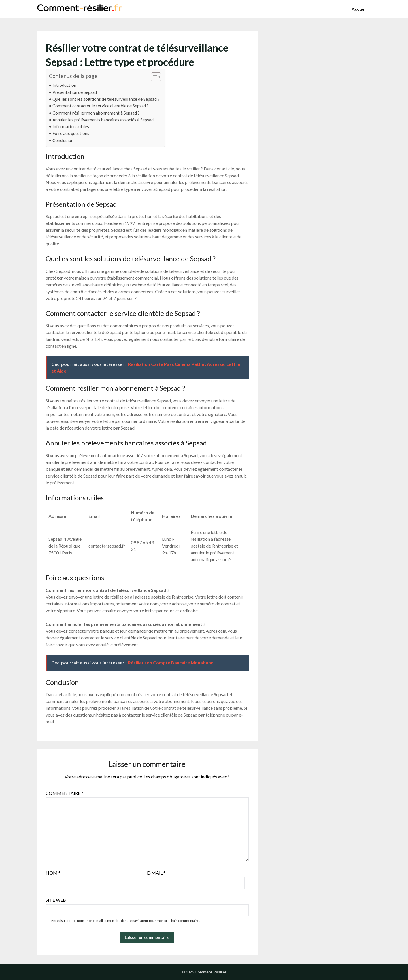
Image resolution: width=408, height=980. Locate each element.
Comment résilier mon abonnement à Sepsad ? (96, 113)
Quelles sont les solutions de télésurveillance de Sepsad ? (106, 99)
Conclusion (63, 140)
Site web (56, 900)
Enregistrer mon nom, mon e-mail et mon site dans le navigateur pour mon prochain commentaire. (126, 921)
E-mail (156, 873)
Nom (53, 873)
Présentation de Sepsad (75, 92)
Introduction (64, 85)
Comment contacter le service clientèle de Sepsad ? (101, 106)
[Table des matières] (156, 77)
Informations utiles (71, 126)
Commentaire (64, 793)
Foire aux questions (71, 133)
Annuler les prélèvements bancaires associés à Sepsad (103, 120)
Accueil (359, 9)
